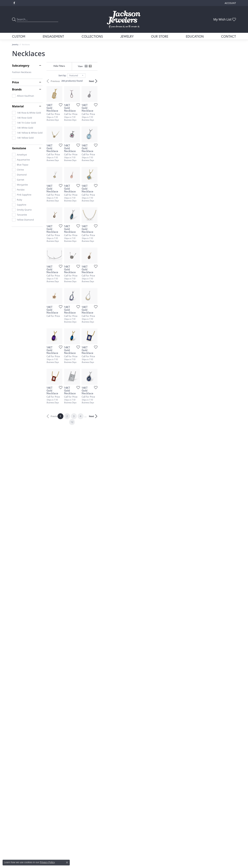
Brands (17, 89)
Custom (19, 36)
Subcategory (21, 66)
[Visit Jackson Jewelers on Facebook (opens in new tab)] (14, 3)
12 (156, 720)
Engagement (53, 36)
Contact (229, 36)
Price (15, 82)
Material (18, 106)
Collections (92, 36)
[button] (230, 3)
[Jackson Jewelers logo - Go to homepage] (124, 19)
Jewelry (127, 36)
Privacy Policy (47, 862)
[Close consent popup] (67, 862)
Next (230, 81)
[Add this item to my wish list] (106, 151)
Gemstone (19, 148)
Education (195, 36)
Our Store (160, 36)
